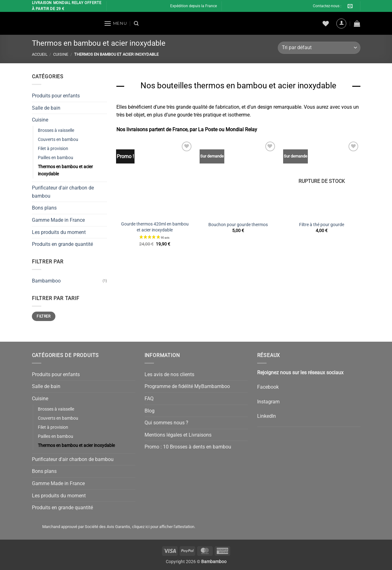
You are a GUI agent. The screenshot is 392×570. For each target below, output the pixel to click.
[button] (115, 23)
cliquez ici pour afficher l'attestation (163, 527)
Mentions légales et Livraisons (178, 435)
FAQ (149, 399)
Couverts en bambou (58, 140)
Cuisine (61, 54)
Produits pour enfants (56, 96)
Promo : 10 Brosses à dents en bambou (188, 447)
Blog (150, 411)
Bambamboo (46, 280)
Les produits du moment (59, 232)
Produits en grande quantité (62, 244)
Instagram (268, 402)
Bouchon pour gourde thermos (238, 225)
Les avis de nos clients (169, 374)
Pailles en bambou (56, 158)
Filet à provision (53, 149)
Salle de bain (46, 108)
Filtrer (44, 316)
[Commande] (319, 48)
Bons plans (44, 208)
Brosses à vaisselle (56, 130)
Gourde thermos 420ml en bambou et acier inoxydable (155, 227)
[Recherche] (136, 23)
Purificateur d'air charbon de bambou (63, 192)
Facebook (268, 387)
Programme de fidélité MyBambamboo (187, 386)
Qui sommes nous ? (166, 423)
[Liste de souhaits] (326, 23)
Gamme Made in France (58, 220)
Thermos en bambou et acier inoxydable (65, 170)
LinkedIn (267, 416)
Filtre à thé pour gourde (322, 225)
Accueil (40, 54)
